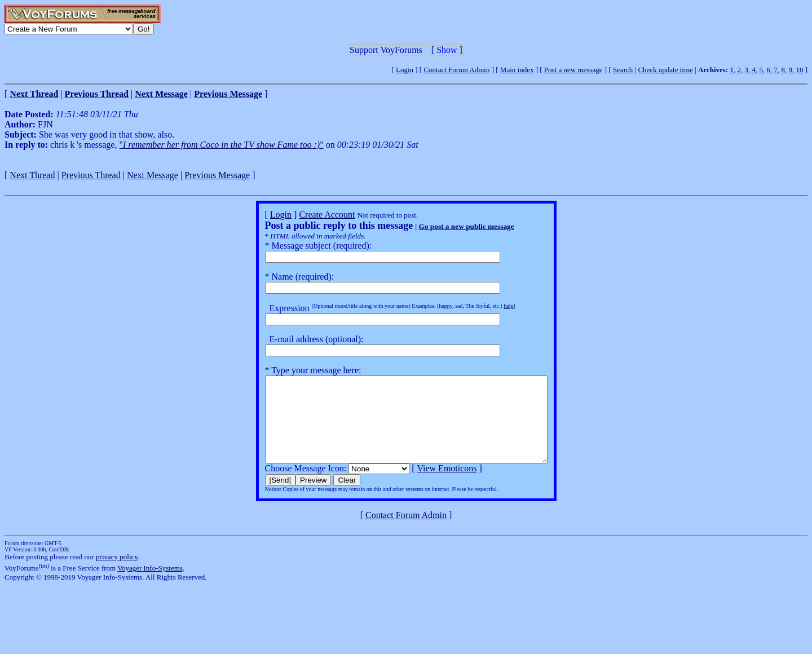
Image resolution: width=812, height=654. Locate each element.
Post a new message (573, 70)
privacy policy (117, 574)
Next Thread (32, 175)
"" (221, 145)
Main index (517, 70)
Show (447, 50)
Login (405, 70)
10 (799, 70)
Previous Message (217, 175)
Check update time (665, 70)
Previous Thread (91, 175)
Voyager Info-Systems (150, 585)
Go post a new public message (449, 226)
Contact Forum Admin (456, 70)
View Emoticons (430, 485)
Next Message (153, 175)
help (491, 306)
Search (623, 70)
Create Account (310, 215)
